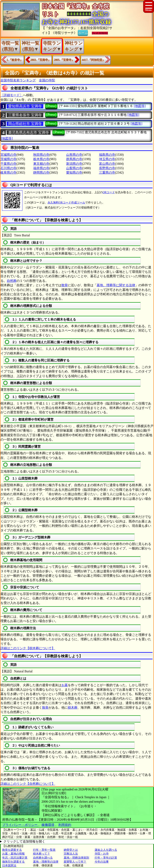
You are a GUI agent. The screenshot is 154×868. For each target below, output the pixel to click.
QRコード (109, 192)
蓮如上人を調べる (106, 850)
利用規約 (65, 825)
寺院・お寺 (102, 854)
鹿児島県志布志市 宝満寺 (29, 133)
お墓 (65, 685)
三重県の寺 (107, 172)
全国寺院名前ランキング (18, 80)
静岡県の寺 (41, 172)
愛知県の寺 (74, 172)
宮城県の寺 (8, 155)
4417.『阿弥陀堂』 (94, 60)
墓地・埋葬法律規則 (76, 858)
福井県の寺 (41, 168)
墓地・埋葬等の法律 (46, 862)
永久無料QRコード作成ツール (66, 203)
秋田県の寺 (41, 155)
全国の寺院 (47, 80)
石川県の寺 (8, 168)
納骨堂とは (71, 850)
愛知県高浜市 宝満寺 (25, 106)
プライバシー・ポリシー (20, 825)
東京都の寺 (41, 164)
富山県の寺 (107, 164)
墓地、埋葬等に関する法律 (116, 285)
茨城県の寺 (8, 159)
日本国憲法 (9, 865)
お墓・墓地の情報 (13, 854)
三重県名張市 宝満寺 (25, 115)
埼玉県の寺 (107, 159)
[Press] (51, 106)
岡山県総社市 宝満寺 (25, 124)
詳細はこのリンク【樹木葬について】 (28, 648)
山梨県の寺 (74, 168)
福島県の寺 (107, 155)
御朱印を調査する (13, 862)
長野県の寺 (107, 168)
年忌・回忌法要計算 (15, 858)
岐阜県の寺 (8, 172)
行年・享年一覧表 (44, 850)
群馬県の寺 (74, 159)
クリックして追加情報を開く (24, 841)
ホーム (83, 32)
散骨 (65, 285)
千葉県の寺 (8, 164)
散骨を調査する (12, 850)
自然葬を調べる (43, 858)
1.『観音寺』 (15, 60)
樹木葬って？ (42, 854)
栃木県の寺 (41, 159)
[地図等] (140, 106)
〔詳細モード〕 (12, 95)
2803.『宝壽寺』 (41, 60)
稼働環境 (48, 825)
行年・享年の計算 (106, 858)
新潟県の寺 (74, 164)
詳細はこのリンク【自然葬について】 (28, 784)
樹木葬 (73, 708)
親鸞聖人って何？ (75, 862)
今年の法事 (102, 862)
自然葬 (12, 281)
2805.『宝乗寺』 (64, 60)
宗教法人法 (71, 854)
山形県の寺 (74, 155)
